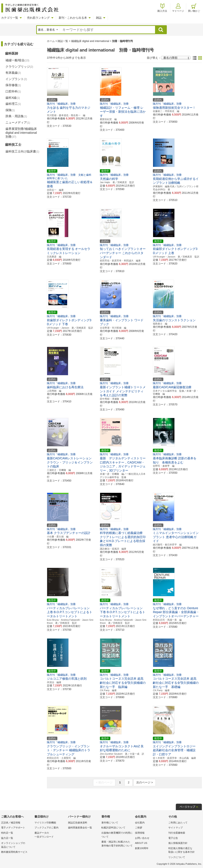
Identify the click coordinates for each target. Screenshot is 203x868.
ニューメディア (18, 122)
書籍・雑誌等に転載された (117, 844)
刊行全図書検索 (177, 833)
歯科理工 (13, 104)
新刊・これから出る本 (73, 18)
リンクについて (177, 857)
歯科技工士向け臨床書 (22, 151)
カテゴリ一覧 (10, 18)
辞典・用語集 (16, 116)
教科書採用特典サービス (14, 852)
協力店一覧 (7, 838)
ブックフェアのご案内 (46, 828)
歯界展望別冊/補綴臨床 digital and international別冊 (21, 133)
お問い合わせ (142, 838)
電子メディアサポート (13, 828)
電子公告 (173, 838)
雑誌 (99, 18)
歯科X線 (13, 98)
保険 (10, 110)
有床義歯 (13, 73)
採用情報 (140, 833)
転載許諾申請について (113, 828)
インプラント (16, 79)
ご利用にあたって (178, 823)
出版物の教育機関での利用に (117, 835)
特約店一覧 (7, 833)
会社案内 (140, 823)
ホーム (51, 41)
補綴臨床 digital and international (90, 41)
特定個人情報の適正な (184, 850)
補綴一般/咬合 (17, 60)
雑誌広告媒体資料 (78, 823)
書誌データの (50, 835)
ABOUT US (141, 843)
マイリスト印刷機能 (45, 823)
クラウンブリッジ (19, 67)
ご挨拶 (139, 828)
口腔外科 (13, 91)
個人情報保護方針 (178, 843)
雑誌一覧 (63, 41)
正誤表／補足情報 (11, 823)
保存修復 (13, 85)
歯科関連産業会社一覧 (80, 828)
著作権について (110, 823)
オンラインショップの (17, 845)
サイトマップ (176, 828)
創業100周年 (142, 848)
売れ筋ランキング (38, 18)
